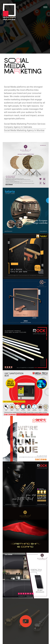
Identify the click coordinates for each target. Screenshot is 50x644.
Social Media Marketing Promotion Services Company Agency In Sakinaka (25, 125)
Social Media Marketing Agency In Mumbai (24, 130)
